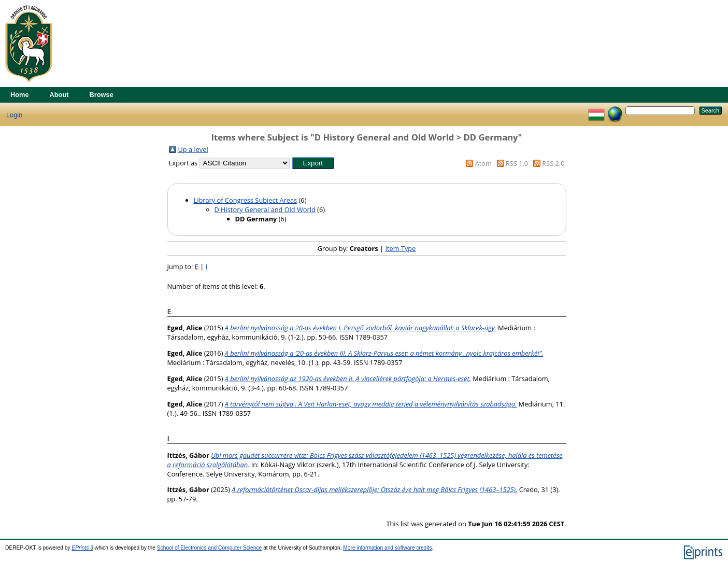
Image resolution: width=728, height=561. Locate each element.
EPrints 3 (82, 548)
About (59, 95)
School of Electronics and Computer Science (210, 548)
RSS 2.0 (553, 163)
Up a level (193, 149)
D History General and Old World (265, 209)
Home (20, 95)
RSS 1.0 (517, 163)
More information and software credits (387, 548)
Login (14, 115)
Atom (483, 163)
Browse (102, 95)
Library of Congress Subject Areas (246, 200)
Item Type (400, 248)
